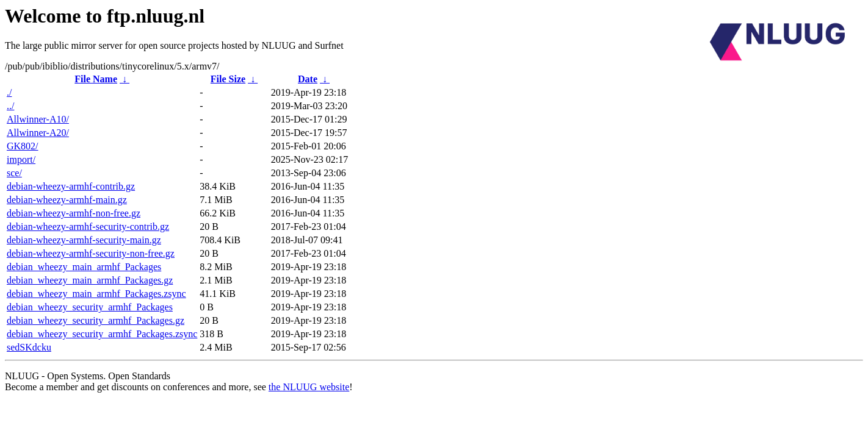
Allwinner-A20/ (38, 133)
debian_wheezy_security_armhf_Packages (90, 307)
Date (308, 79)
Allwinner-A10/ (38, 119)
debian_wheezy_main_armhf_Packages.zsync (96, 294)
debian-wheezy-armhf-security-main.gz (84, 240)
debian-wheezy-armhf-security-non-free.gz (91, 253)
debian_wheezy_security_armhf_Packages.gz (96, 320)
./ (9, 92)
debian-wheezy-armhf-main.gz (67, 200)
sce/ (14, 173)
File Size (228, 79)
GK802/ (23, 146)
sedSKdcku (29, 347)
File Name (96, 79)
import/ (21, 159)
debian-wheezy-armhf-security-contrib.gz (88, 227)
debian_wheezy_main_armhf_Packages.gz (90, 280)
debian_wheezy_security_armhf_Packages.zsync (102, 334)
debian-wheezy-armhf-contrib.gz (71, 186)
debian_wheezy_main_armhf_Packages (84, 267)
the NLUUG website (309, 387)
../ (10, 106)
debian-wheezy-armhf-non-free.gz (74, 213)
